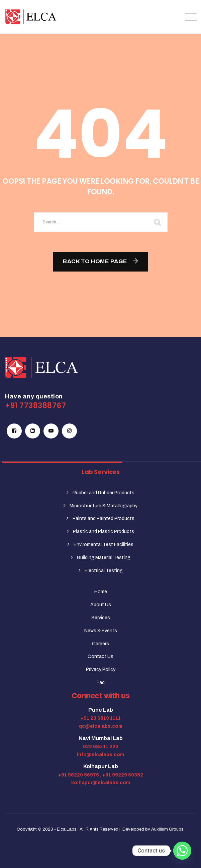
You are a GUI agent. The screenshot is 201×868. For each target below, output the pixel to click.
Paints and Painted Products (104, 518)
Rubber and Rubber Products (104, 493)
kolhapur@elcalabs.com (101, 783)
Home (101, 592)
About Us (101, 605)
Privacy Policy (101, 669)
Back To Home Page (95, 261)
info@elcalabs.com (100, 755)
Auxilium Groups (167, 829)
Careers (100, 644)
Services (101, 618)
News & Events (101, 631)
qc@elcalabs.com (101, 726)
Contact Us (100, 656)
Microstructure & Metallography (104, 506)
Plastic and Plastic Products (104, 532)
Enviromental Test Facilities (104, 545)
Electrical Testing (104, 571)
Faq (101, 682)
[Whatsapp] (182, 851)
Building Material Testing (104, 558)
